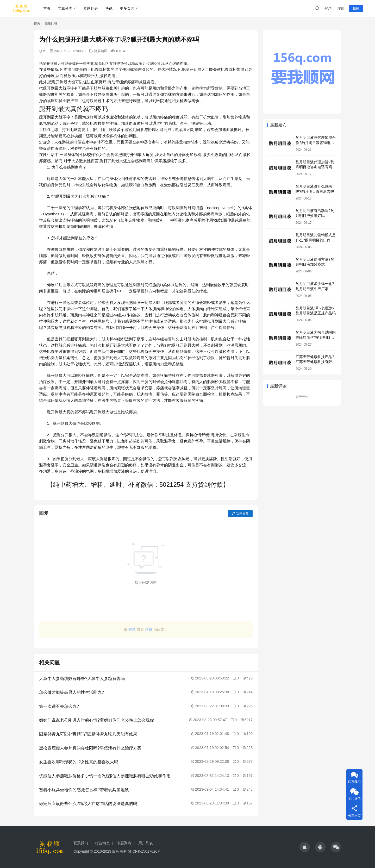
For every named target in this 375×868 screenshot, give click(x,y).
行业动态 (102, 843)
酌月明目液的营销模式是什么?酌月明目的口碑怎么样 (316, 240)
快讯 (109, 8)
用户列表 (146, 843)
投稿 (356, 8)
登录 (328, 8)
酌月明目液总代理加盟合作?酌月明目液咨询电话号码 (316, 143)
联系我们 (81, 843)
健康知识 (101, 51)
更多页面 (127, 8)
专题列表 (91, 8)
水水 (42, 51)
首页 (47, 8)
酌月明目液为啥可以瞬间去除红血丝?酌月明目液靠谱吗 (316, 337)
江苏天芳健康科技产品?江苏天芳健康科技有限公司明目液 (316, 362)
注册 (341, 8)
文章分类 (65, 8)
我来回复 (240, 514)
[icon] (305, 847)
